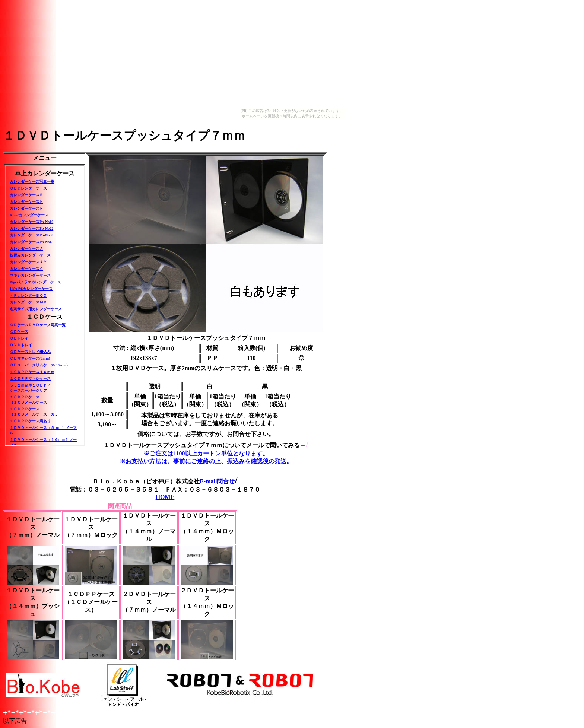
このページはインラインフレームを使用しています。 (45, 305)
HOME (165, 497)
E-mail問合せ (219, 481)
